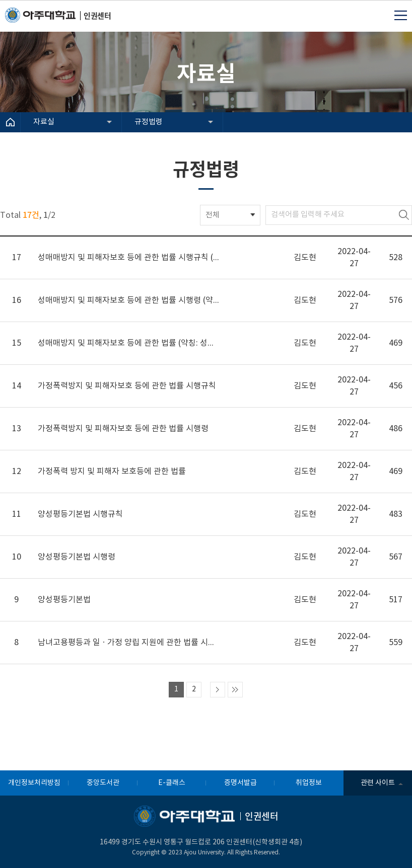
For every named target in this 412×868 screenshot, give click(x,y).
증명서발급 (241, 783)
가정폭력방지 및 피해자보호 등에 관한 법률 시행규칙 (127, 386)
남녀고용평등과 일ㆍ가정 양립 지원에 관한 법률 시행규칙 (128, 643)
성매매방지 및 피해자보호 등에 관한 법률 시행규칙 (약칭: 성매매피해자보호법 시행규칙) (128, 258)
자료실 (44, 122)
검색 (404, 215)
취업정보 (309, 783)
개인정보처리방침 (34, 783)
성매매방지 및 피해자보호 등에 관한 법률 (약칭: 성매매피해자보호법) (128, 343)
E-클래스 (172, 783)
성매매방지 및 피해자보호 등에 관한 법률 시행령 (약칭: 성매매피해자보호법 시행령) (128, 300)
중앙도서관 (103, 783)
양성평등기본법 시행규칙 (80, 514)
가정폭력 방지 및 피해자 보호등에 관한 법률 (112, 471)
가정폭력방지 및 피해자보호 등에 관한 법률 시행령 (123, 429)
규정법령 (149, 122)
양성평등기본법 (64, 600)
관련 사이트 (378, 783)
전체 (213, 215)
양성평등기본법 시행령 (77, 557)
